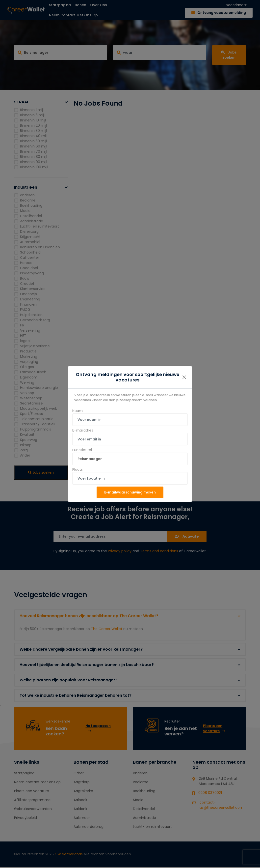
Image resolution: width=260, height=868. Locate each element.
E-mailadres (83, 430)
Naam (78, 411)
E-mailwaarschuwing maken (130, 492)
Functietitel (82, 450)
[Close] (184, 377)
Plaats (78, 469)
